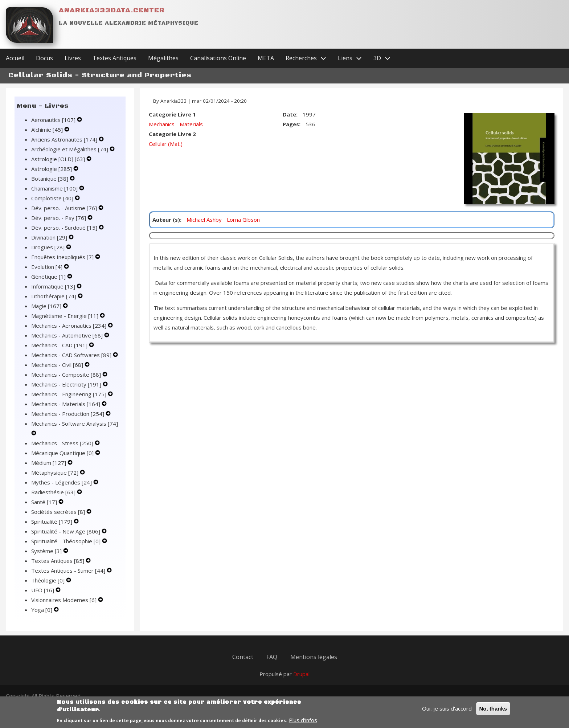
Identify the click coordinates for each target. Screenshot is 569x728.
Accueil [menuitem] (15, 58)
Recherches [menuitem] (309, 58)
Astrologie (52, 169)
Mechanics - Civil (58, 365)
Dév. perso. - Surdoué (65, 228)
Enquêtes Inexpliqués (63, 257)
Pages (291, 124)
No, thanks (493, 711)
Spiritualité (52, 522)
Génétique (49, 277)
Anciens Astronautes (65, 139)
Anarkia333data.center (112, 10)
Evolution (48, 267)
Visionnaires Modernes (65, 600)
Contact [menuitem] (243, 657)
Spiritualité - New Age (66, 531)
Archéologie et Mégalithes (70, 149)
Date (289, 114)
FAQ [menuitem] (272, 657)
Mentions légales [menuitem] (314, 657)
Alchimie (48, 130)
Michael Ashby (204, 220)
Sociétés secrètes (59, 512)
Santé (45, 502)
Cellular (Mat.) (166, 144)
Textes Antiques (58, 561)
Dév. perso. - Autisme (65, 208)
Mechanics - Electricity (67, 384)
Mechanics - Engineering (69, 394)
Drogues (49, 247)
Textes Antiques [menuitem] (114, 58)
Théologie (49, 580)
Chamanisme (55, 188)
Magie (47, 306)
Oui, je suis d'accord (447, 711)
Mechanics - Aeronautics (69, 326)
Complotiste (53, 198)
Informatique (54, 286)
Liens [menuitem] (353, 58)
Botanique (50, 179)
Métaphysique (56, 473)
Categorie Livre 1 (172, 114)
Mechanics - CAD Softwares (72, 355)
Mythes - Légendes (62, 482)
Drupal (301, 674)
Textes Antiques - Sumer (69, 570)
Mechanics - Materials (66, 404)
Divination (50, 237)
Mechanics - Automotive (68, 335)
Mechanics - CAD (60, 345)
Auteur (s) (166, 220)
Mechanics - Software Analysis (75, 424)
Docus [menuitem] (44, 58)
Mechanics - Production (68, 414)
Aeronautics (54, 120)
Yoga (42, 610)
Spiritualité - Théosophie (67, 541)
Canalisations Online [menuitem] (218, 58)
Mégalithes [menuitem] (163, 58)
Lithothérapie (54, 296)
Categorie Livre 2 (172, 134)
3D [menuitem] (385, 58)
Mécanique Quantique (63, 453)
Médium (49, 463)
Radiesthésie (54, 492)
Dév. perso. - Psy (59, 218)
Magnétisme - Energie (66, 316)
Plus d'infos (303, 723)
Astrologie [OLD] (59, 159)
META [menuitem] (266, 58)
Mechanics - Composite (67, 375)
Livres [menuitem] (73, 58)
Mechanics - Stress (63, 443)
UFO (43, 590)
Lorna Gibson (243, 220)
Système (47, 551)
